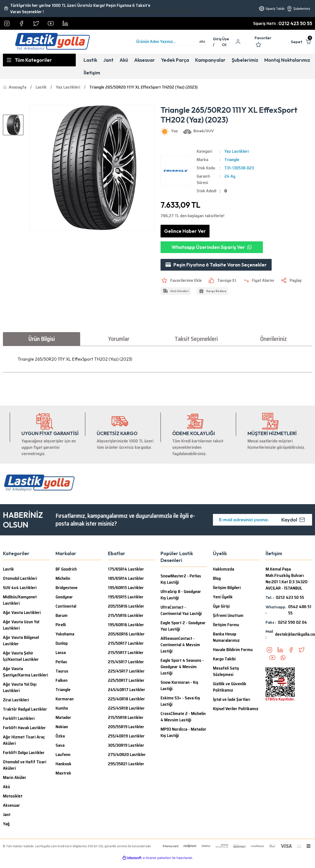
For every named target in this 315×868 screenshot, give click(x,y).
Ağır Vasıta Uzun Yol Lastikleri (21, 625)
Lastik (8, 569)
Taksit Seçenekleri (196, 339)
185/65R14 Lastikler (126, 578)
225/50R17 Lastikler (126, 680)
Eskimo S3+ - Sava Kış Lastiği (180, 701)
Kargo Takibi (224, 659)
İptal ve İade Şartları (232, 699)
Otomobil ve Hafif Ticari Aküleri (25, 765)
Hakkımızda (224, 569)
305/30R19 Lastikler (126, 745)
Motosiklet (13, 796)
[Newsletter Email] (262, 520)
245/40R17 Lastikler (127, 690)
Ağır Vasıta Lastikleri (22, 613)
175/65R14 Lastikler (126, 569)
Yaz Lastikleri (237, 151)
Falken (62, 680)
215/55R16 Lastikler (126, 615)
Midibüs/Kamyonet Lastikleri (20, 600)
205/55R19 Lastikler (126, 727)
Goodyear (64, 597)
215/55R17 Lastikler (126, 653)
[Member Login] (217, 42)
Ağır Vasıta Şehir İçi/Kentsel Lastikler (21, 656)
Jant (7, 815)
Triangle (232, 160)
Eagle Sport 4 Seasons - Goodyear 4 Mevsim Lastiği (182, 667)
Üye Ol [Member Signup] (225, 42)
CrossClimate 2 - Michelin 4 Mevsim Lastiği (183, 717)
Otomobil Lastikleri (20, 578)
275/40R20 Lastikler (127, 755)
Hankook (63, 764)
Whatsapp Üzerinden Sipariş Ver (212, 247)
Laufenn (63, 755)
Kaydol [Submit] (293, 520)
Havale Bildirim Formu (233, 650)
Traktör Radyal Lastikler (25, 709)
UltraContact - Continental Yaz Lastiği (181, 610)
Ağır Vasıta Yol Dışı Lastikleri (20, 687)
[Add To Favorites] (181, 280)
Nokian (62, 727)
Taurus (62, 671)
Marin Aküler (15, 777)
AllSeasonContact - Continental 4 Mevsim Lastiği (180, 645)
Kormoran (65, 699)
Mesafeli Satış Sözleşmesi (226, 671)
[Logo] (52, 42)
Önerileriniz (273, 339)
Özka (60, 736)
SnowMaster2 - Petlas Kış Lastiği (181, 579)
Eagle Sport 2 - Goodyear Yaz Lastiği (183, 626)
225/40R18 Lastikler (126, 699)
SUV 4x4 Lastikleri (20, 588)
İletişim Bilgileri (227, 588)
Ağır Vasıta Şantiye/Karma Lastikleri (25, 672)
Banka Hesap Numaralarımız (226, 637)
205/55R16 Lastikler (126, 606)
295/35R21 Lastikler (126, 764)
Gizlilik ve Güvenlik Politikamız (230, 687)
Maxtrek (63, 773)
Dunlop (62, 643)
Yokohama (65, 634)
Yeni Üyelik (223, 597)
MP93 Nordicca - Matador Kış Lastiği (183, 732)
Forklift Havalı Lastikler (24, 728)
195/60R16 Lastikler (126, 625)
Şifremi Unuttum (228, 615)
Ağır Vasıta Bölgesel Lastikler (21, 641)
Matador (63, 717)
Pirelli (61, 625)
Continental (66, 606)
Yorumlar (119, 339)
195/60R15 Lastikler (126, 588)
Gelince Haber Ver (185, 231)
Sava (60, 745)
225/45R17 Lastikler (126, 671)
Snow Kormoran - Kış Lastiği (179, 685)
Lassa (61, 653)
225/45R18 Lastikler (126, 708)
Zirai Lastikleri (16, 700)
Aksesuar (11, 805)
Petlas (61, 662)
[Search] (171, 42)
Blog (217, 578)
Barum (62, 615)
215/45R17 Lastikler (126, 662)
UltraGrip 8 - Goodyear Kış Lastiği (181, 595)
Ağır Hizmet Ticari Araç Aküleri (24, 740)
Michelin (63, 578)
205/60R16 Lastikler (126, 634)
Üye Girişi (221, 606)
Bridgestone (67, 588)
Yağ (6, 824)
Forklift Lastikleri (19, 718)
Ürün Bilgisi (42, 339)
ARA (202, 42)
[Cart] (301, 42)
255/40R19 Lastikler (126, 736)
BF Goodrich (66, 569)
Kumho (62, 708)
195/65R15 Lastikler (126, 597)
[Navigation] (39, 60)
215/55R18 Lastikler (126, 717)
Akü (6, 787)
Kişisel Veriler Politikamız (236, 709)
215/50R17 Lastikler (126, 643)
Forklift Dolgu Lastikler (24, 753)
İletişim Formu (226, 625)
